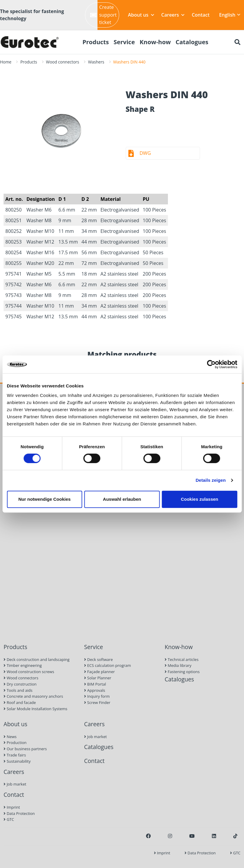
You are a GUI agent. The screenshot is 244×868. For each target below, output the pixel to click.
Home (6, 62)
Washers (96, 62)
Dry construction (20, 684)
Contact (201, 15)
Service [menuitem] (124, 42)
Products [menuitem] (96, 42)
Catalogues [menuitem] (192, 42)
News (10, 737)
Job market (15, 784)
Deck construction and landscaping (37, 659)
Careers (173, 15)
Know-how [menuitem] (155, 42)
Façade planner (99, 672)
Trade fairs (15, 755)
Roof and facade (20, 702)
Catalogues (179, 679)
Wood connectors (63, 62)
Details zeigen (211, 480)
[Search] (237, 42)
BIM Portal (95, 684)
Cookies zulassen (199, 499)
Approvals (95, 690)
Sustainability (17, 761)
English (230, 15)
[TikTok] (235, 836)
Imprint (12, 807)
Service (94, 647)
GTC (9, 819)
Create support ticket (103, 15)
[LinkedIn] (214, 836)
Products (29, 62)
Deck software (98, 659)
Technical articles (182, 659)
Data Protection (19, 813)
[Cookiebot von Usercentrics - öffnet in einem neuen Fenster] (211, 364)
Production (15, 743)
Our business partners (25, 749)
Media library (178, 665)
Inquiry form (97, 696)
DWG (145, 153)
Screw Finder (97, 702)
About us (141, 15)
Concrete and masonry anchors (33, 696)
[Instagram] (170, 836)
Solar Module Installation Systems (35, 709)
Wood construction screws (29, 672)
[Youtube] (192, 836)
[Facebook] (148, 836)
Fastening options (182, 672)
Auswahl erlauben (122, 499)
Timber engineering (23, 665)
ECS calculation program (108, 665)
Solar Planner (98, 678)
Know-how (179, 647)
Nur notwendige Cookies (45, 499)
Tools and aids (18, 690)
